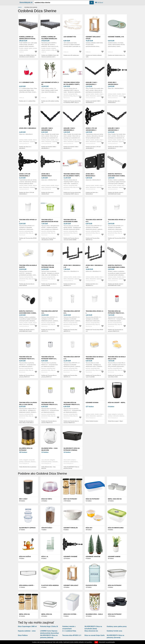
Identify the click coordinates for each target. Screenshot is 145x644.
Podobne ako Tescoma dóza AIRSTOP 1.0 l (48, 330)
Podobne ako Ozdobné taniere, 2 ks (117, 55)
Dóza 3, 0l (45, 557)
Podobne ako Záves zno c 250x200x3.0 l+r (70, 285)
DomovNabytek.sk (26, 2)
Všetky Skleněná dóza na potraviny (28, 467)
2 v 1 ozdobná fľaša (26, 82)
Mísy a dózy (23, 499)
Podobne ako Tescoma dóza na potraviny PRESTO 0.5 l (49, 422)
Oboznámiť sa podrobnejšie (107, 642)
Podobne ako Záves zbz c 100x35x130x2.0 (114, 102)
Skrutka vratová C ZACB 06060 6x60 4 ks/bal (117, 266)
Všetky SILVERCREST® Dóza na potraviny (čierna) (71, 468)
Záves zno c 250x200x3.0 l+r (72, 266)
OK (96, 642)
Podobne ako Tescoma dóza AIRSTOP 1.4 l (70, 376)
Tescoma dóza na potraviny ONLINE (48, 266)
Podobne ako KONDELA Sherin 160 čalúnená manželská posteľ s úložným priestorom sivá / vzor (50, 57)
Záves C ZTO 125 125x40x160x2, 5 (91, 129)
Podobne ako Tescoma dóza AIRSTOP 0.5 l (93, 239)
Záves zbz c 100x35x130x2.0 (113, 83)
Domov (20, 7)
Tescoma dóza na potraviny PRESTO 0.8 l (116, 312)
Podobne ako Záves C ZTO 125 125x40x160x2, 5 (93, 147)
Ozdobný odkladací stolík (93, 38)
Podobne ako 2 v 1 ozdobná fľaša (27, 101)
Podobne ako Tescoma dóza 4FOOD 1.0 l (117, 239)
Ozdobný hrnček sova (114, 631)
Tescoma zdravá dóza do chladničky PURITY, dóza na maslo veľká (72, 176)
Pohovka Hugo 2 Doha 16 (49, 626)
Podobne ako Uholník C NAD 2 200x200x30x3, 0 (71, 147)
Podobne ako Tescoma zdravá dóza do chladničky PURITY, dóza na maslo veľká (72, 194)
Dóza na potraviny (115, 614)
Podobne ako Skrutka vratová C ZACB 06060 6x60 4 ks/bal (116, 285)
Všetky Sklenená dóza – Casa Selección (48, 468)
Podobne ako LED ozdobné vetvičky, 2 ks (50, 102)
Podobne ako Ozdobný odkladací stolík (94, 56)
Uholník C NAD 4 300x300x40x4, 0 (47, 129)
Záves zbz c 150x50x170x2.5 (46, 175)
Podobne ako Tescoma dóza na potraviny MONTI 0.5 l (49, 376)
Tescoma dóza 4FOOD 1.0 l (117, 221)
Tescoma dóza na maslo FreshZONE (95, 358)
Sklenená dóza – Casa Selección (49, 449)
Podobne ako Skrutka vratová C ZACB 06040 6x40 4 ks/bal (116, 193)
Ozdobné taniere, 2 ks (116, 37)
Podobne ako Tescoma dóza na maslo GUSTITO (27, 285)
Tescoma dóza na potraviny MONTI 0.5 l (49, 358)
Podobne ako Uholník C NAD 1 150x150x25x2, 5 (93, 102)
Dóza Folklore (23, 635)
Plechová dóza (91, 585)
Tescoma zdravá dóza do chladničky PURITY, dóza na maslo (72, 84)
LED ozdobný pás (70, 37)
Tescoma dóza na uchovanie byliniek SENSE (71, 222)
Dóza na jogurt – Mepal (117, 403)
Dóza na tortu (47, 499)
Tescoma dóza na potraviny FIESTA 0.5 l (27, 358)
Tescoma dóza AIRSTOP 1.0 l (50, 312)
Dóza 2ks (89, 528)
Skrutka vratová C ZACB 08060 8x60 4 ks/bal (28, 312)
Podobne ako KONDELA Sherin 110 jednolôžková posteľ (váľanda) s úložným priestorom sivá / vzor (28, 57)
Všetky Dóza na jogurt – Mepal (115, 421)
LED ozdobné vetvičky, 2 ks (50, 83)
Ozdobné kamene (114, 557)
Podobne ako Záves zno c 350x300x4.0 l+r (92, 285)
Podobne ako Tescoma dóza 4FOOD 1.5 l (94, 330)
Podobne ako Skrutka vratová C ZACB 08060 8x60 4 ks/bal (27, 330)
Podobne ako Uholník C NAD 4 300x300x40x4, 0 (49, 147)
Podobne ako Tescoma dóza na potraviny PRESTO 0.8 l (115, 330)
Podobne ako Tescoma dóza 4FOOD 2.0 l (28, 239)
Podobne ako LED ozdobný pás (71, 55)
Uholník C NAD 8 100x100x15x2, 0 (114, 129)
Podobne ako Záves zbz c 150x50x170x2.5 (47, 193)
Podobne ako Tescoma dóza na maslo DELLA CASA (115, 376)
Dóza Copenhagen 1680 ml (27, 626)
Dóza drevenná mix (91, 631)
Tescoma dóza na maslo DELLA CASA (117, 358)
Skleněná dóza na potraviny (26, 449)
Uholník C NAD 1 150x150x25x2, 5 (91, 83)
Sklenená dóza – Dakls (94, 614)
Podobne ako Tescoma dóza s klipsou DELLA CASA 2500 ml (26, 422)
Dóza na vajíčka (25, 557)
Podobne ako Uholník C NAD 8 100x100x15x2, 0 (115, 147)
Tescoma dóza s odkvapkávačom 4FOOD (50, 221)
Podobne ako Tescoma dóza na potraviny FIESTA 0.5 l (27, 376)
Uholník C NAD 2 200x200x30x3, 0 (69, 129)
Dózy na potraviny (70, 499)
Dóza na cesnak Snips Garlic (95, 635)
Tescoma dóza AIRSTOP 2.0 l (72, 312)
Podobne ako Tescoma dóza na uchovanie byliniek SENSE (71, 239)
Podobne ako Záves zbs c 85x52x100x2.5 (92, 193)
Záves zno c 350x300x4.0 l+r (94, 266)
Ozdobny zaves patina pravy (117, 626)
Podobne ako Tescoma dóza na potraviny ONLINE (49, 285)
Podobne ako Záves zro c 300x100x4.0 (25, 147)
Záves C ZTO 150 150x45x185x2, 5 (25, 175)
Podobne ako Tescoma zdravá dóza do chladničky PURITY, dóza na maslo (72, 103)
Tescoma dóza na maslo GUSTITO (28, 266)
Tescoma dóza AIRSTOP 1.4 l (72, 358)
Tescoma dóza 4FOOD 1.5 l (94, 312)
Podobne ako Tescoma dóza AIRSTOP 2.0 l (70, 330)
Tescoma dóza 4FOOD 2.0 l (28, 221)
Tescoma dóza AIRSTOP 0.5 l (94, 221)
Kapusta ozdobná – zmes (27, 631)
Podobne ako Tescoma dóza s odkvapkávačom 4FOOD (49, 239)
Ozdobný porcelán (71, 528)
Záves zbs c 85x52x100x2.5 (90, 175)
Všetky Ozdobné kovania (92, 421)
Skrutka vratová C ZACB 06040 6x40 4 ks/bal (117, 175)
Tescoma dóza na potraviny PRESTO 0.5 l (50, 403)
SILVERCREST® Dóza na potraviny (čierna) (72, 449)
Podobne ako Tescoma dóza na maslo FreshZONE (93, 376)
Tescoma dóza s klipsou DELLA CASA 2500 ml (28, 403)
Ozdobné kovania (92, 403)
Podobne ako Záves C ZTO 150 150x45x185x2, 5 (27, 193)
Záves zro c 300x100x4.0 (28, 128)
